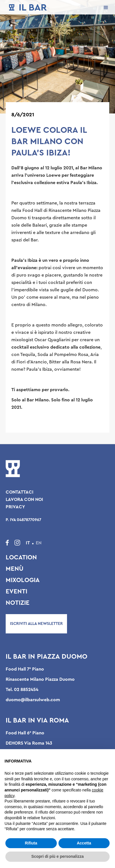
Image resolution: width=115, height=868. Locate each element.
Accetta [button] (84, 843)
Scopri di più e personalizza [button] (57, 856)
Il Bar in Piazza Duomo (47, 657)
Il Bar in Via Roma (37, 720)
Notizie (18, 603)
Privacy (15, 507)
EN (39, 543)
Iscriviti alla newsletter (36, 624)
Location (21, 557)
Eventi (16, 591)
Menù (14, 569)
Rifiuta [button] (31, 843)
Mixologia (23, 580)
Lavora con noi (24, 500)
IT (28, 543)
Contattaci (20, 492)
